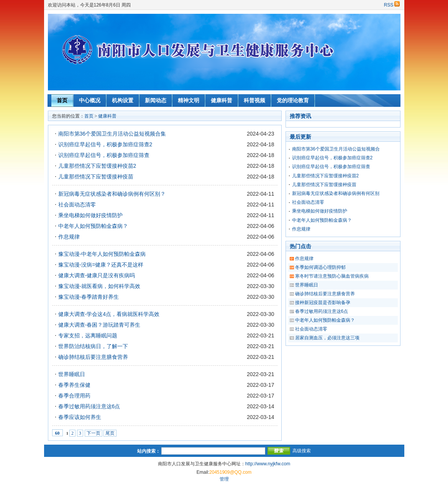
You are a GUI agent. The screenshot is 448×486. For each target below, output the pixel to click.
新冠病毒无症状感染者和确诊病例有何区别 (336, 193)
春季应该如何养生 (80, 417)
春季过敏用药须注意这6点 (89, 406)
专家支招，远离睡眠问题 (88, 335)
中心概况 (90, 100)
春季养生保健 (74, 385)
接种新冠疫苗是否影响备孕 (323, 303)
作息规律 (69, 237)
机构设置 (123, 100)
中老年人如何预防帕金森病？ (93, 226)
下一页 (94, 433)
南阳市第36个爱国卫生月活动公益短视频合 (336, 149)
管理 (224, 479)
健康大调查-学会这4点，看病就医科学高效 (109, 314)
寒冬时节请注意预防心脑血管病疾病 (332, 276)
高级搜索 (302, 451)
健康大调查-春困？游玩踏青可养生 (99, 325)
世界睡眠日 (72, 374)
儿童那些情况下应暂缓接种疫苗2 (97, 166)
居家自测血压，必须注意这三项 (327, 338)
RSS (392, 5)
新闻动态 (156, 100)
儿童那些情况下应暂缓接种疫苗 (96, 177)
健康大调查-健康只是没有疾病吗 (97, 275)
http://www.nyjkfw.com (268, 464)
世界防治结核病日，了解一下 (93, 346)
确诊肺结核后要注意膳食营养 (93, 357)
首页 (62, 100)
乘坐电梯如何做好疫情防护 (90, 215)
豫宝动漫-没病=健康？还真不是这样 (101, 265)
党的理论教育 (293, 100)
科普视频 (254, 100)
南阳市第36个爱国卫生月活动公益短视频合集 (112, 134)
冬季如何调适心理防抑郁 (320, 267)
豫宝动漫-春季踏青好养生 (89, 297)
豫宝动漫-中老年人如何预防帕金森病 (102, 254)
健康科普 (222, 100)
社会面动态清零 (77, 205)
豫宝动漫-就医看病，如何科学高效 (99, 286)
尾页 (110, 433)
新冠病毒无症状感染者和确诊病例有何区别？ (112, 194)
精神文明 (189, 100)
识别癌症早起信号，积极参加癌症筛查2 (105, 144)
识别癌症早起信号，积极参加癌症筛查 (104, 155)
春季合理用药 (74, 396)
